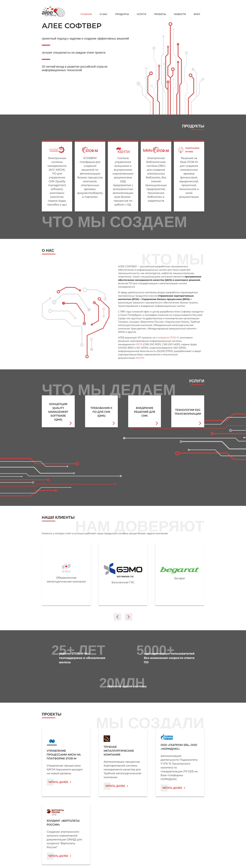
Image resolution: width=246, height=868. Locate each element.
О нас (104, 14)
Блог (197, 14)
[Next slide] (129, 617)
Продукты (122, 14)
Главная (86, 14)
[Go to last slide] (117, 617)
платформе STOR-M (167, 338)
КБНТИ (140, 358)
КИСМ (139, 344)
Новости (180, 14)
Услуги (141, 14)
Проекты (160, 14)
